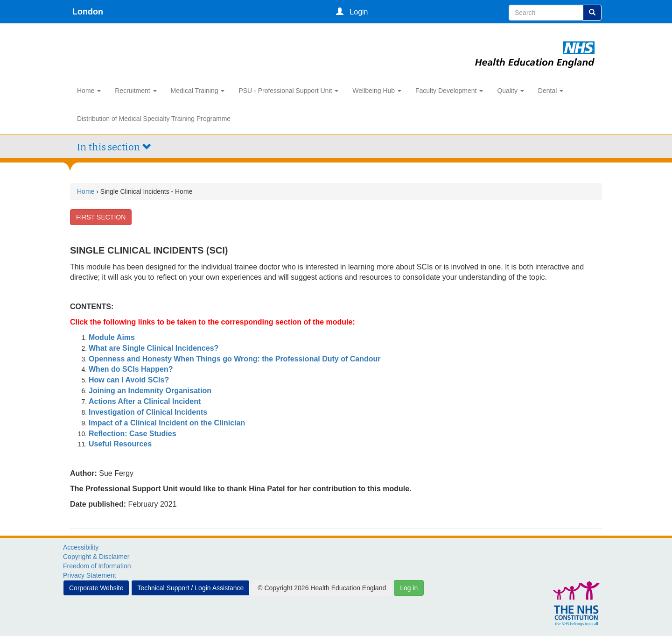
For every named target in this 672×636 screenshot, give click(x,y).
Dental (551, 91)
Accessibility (81, 547)
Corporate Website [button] (96, 588)
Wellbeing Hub (377, 91)
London (88, 12)
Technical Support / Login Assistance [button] (190, 588)
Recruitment (136, 91)
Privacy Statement (90, 575)
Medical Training (198, 91)
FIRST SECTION (101, 217)
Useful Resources (120, 444)
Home (89, 91)
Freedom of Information (97, 566)
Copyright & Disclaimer (96, 557)
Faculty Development (449, 91)
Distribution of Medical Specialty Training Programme (154, 119)
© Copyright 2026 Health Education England (322, 588)
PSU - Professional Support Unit (288, 91)
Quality (510, 91)
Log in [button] (409, 588)
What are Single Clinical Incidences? (154, 348)
